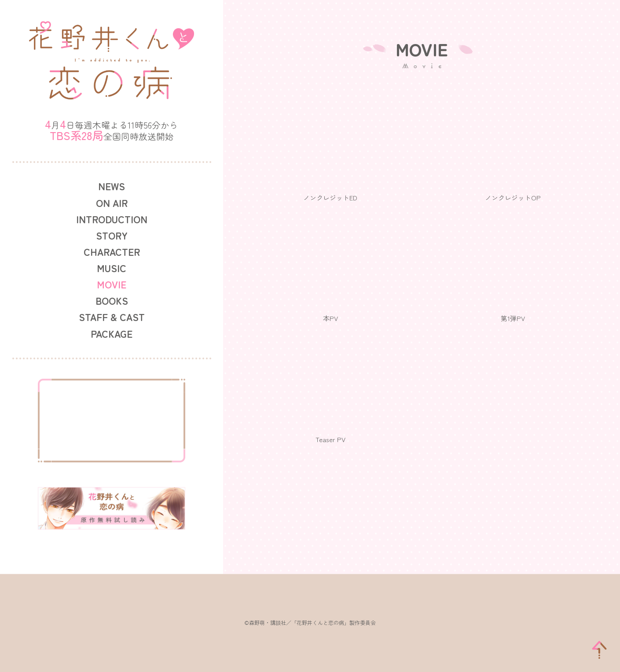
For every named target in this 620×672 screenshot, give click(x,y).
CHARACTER (112, 252)
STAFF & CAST (112, 317)
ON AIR (112, 203)
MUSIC (112, 268)
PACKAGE (112, 334)
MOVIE (112, 284)
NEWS (112, 186)
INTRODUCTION (112, 219)
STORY (112, 235)
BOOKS (112, 301)
